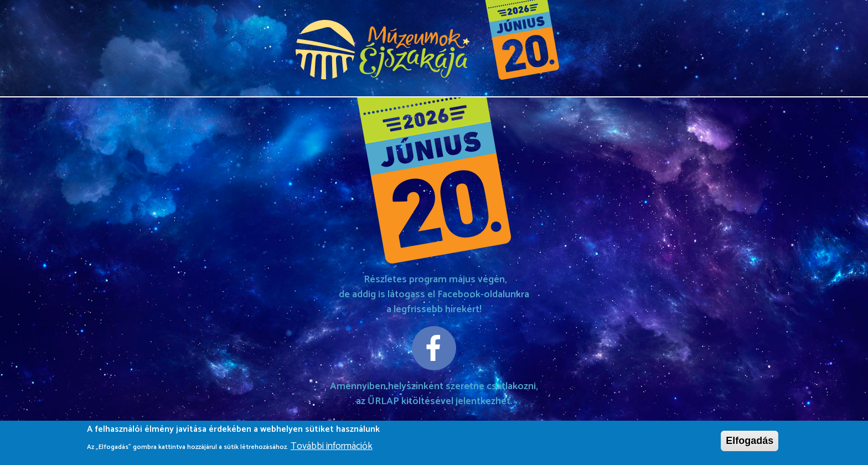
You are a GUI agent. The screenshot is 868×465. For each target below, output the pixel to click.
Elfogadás (750, 444)
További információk (332, 449)
